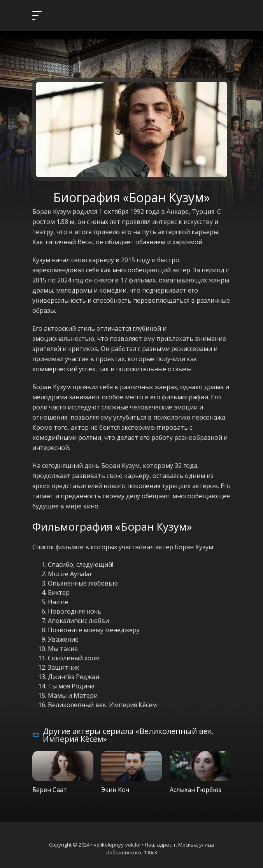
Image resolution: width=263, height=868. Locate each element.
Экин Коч (115, 790)
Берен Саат (50, 790)
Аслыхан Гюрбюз (195, 790)
